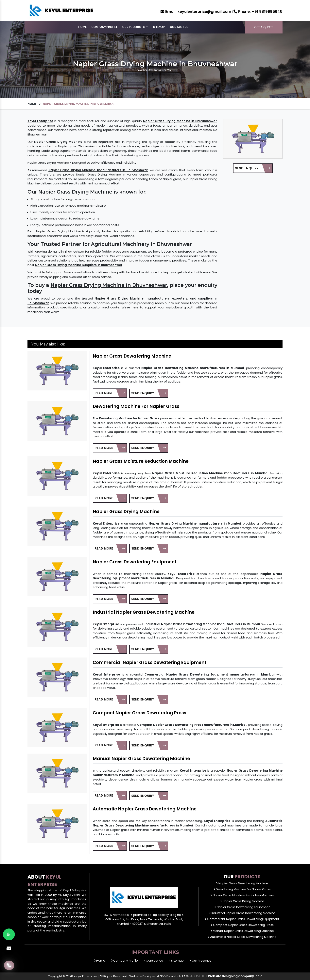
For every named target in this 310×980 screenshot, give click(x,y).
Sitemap (159, 27)
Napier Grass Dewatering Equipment (135, 562)
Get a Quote (264, 27)
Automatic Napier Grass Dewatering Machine (145, 809)
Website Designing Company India (235, 976)
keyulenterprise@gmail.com (196, 12)
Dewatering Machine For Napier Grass (136, 406)
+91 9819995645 (258, 12)
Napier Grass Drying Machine (126, 512)
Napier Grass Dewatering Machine (132, 356)
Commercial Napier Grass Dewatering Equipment (149, 663)
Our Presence (200, 960)
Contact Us (179, 27)
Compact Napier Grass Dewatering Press (139, 713)
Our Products (135, 27)
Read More (110, 393)
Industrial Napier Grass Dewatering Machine (144, 612)
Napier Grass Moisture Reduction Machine (141, 461)
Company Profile (104, 27)
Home (82, 27)
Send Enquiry (253, 168)
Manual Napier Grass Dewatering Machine (141, 759)
